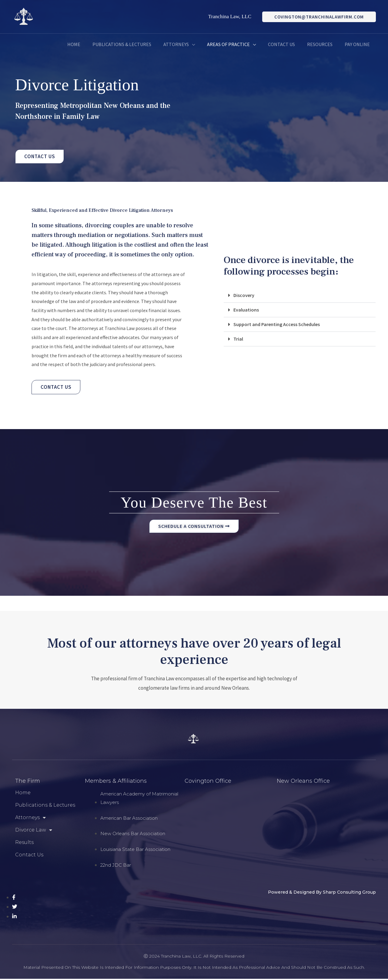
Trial (238, 339)
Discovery (244, 296)
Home (23, 794)
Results (24, 843)
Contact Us (29, 856)
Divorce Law (34, 831)
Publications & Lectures (45, 806)
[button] (300, 296)
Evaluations (246, 310)
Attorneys (30, 819)
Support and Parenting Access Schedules (279, 325)
